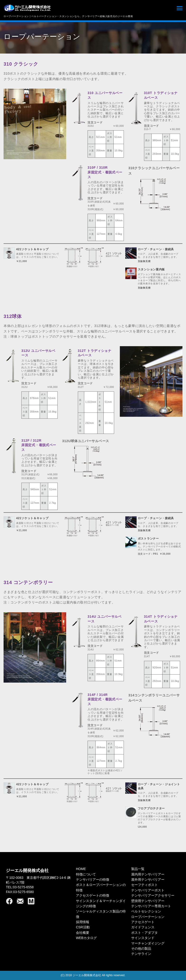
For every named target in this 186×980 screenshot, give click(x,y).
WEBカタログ (86, 938)
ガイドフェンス (143, 927)
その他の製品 (141, 948)
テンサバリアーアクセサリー (153, 895)
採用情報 (83, 922)
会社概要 (83, 933)
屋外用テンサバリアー (148, 880)
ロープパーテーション (148, 917)
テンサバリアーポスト (148, 890)
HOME (81, 869)
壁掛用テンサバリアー (148, 901)
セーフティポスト (144, 885)
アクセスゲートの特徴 (93, 895)
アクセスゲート (143, 922)
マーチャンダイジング (148, 943)
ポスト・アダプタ (144, 933)
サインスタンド (143, 938)
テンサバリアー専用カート (151, 906)
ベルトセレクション (146, 911)
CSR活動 (83, 927)
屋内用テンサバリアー (148, 874)
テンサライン (141, 954)
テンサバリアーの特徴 (93, 880)
